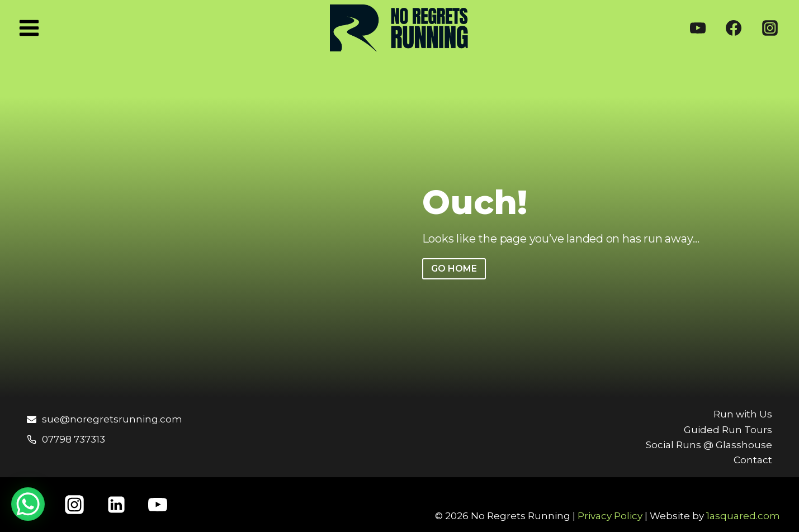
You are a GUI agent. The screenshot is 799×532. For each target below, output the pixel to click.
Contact (753, 460)
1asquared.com (743, 516)
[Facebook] (734, 28)
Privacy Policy (610, 516)
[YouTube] (698, 28)
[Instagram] (770, 28)
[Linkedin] (116, 505)
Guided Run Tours (728, 430)
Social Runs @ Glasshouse (709, 445)
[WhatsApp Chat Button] (28, 504)
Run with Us (743, 414)
